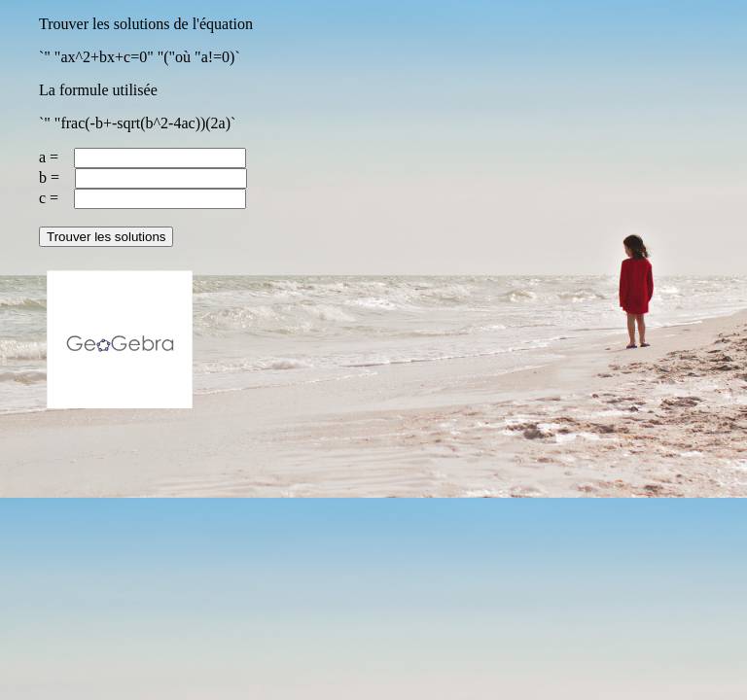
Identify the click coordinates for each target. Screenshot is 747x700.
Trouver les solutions (106, 237)
